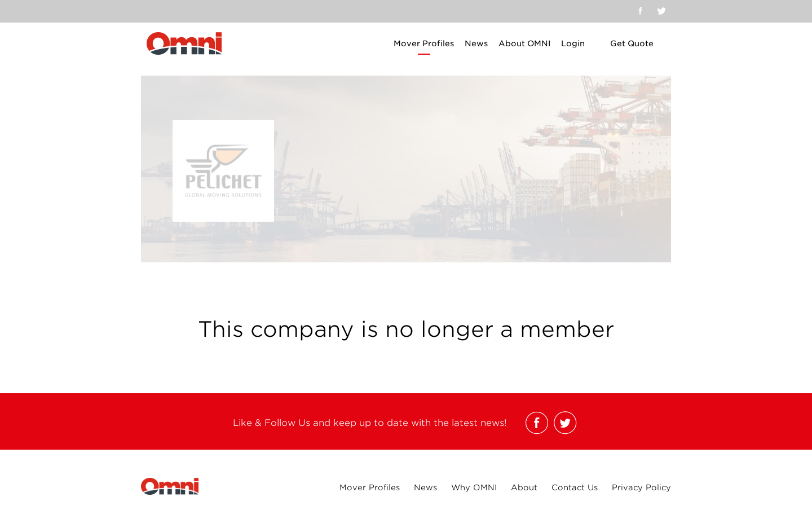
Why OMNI (474, 487)
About (524, 487)
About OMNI (524, 43)
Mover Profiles (424, 43)
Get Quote (632, 43)
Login (573, 43)
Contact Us (575, 487)
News (476, 43)
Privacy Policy (641, 487)
